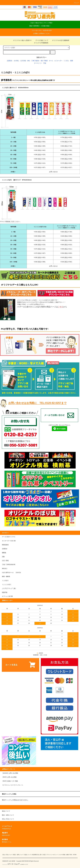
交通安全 (10, 61)
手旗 (45, 63)
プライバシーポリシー (52, 855)
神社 (29, 61)
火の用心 (16, 61)
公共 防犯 (23, 61)
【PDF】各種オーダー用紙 (10, 781)
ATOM (75, 855)
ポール (51, 61)
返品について (28, 855)
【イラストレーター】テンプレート (13, 785)
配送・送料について (18, 855)
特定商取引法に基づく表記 (39, 855)
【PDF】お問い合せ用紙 (9, 777)
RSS (71, 855)
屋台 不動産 (44, 61)
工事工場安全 (35, 61)
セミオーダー (58, 61)
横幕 (72, 61)
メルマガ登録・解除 (64, 855)
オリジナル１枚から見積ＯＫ (21, 40)
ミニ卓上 (66, 61)
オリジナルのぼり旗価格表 (59, 40)
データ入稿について (41, 40)
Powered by (15, 864)
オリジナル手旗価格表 (40, 43)
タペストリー (38, 63)
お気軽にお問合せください (42, 33)
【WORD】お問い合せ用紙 (10, 773)
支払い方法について (7, 855)
